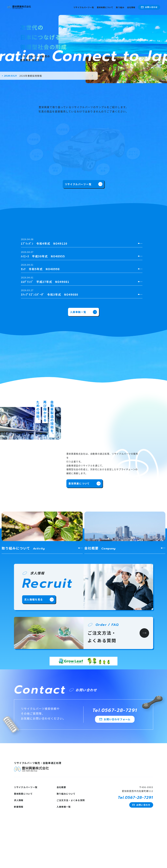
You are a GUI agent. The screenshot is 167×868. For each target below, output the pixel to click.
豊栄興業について (105, 7)
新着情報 (19, 807)
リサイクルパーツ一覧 (84, 7)
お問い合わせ (149, 7)
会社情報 (131, 7)
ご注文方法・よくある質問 (71, 800)
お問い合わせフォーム (115, 719)
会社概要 (61, 787)
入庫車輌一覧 (84, 312)
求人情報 (19, 800)
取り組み (120, 7)
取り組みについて (66, 794)
